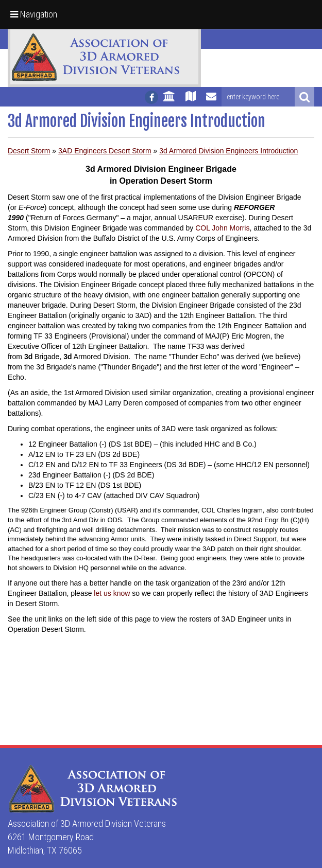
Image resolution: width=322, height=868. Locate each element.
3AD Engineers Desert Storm (105, 151)
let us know (112, 593)
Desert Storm (29, 151)
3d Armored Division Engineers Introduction (228, 151)
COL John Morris (222, 228)
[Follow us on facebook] (151, 97)
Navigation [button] (34, 14)
